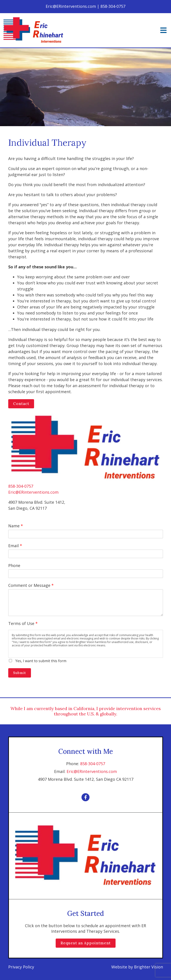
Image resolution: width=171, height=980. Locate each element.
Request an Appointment (86, 943)
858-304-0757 (21, 486)
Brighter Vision (149, 967)
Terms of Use (23, 623)
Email (15, 546)
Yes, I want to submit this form (41, 661)
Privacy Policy (21, 967)
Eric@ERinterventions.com (33, 492)
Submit (20, 673)
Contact (21, 404)
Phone (14, 565)
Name (16, 526)
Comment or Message (31, 585)
